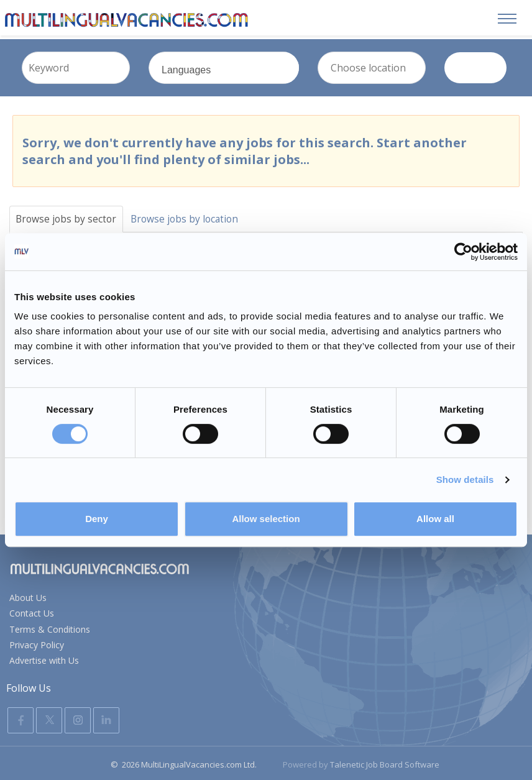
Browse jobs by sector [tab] (68, 216)
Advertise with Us (44, 658)
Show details (465, 479)
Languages (239, 74)
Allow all (435, 519)
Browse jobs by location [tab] (190, 216)
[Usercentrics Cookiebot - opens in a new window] (463, 252)
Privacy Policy (37, 642)
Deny (97, 519)
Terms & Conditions (50, 627)
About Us (28, 595)
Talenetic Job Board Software (385, 762)
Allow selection (266, 519)
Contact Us (32, 611)
